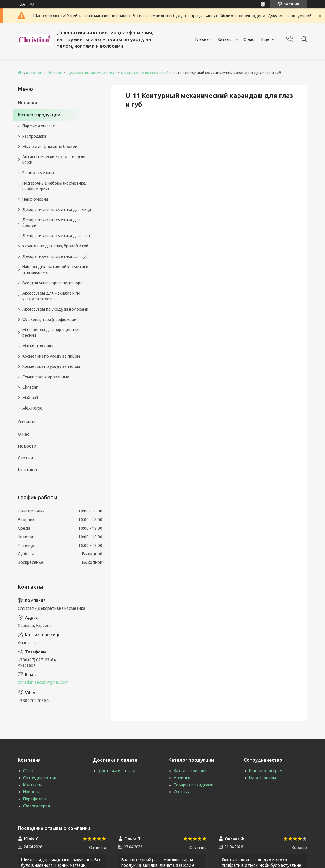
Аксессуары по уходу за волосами (55, 309)
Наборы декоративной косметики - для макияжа (56, 270)
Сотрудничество (40, 778)
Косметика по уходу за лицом (51, 356)
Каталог (226, 39)
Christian (54, 73)
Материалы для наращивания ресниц (51, 333)
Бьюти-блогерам (266, 771)
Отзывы (27, 422)
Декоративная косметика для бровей (51, 223)
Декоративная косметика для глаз (56, 236)
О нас (249, 39)
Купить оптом (263, 778)
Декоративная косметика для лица (57, 210)
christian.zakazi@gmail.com (43, 682)
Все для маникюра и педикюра (52, 283)
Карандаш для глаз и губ (145, 73)
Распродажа (34, 136)
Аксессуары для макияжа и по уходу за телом (51, 296)
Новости (27, 446)
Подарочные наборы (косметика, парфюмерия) (54, 186)
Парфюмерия (35, 199)
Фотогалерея (36, 806)
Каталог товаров (190, 771)
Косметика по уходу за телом (51, 366)
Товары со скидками (194, 785)
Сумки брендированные (46, 377)
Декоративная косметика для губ (55, 256)
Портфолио (35, 799)
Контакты (29, 470)
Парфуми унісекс (39, 126)
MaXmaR (30, 398)
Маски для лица (38, 346)
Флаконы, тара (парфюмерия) (51, 320)
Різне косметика (38, 173)
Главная (203, 39)
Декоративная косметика (92, 73)
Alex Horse (32, 408)
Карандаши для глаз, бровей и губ (55, 246)
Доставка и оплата (117, 771)
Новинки (27, 103)
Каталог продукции (39, 115)
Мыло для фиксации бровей (50, 147)
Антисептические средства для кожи (54, 160)
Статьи (25, 458)
